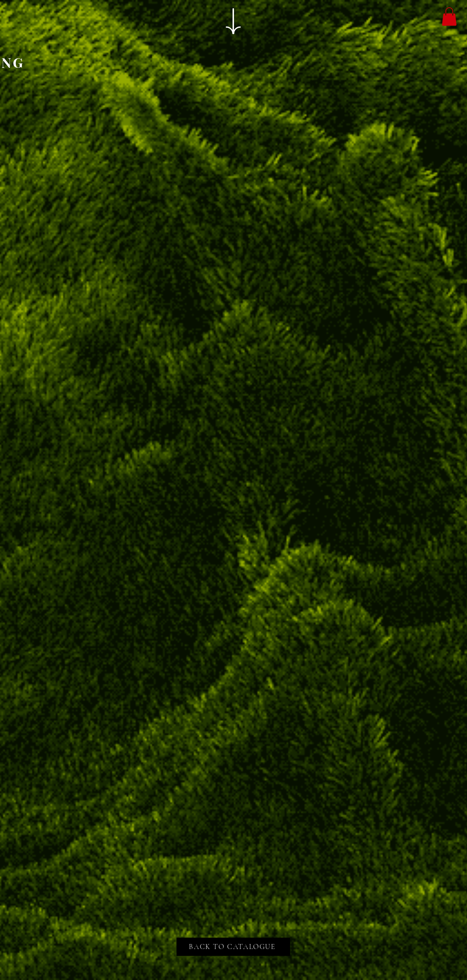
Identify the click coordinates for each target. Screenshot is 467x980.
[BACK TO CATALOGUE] (233, 947)
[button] (449, 17)
